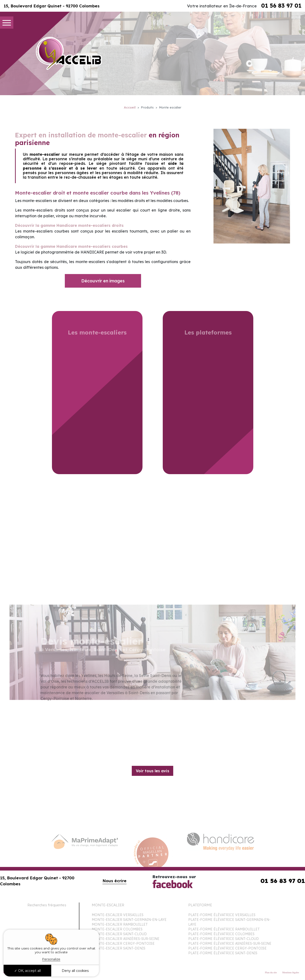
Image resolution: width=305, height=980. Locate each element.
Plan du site (271, 972)
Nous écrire (114, 881)
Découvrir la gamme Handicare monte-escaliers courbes (71, 246)
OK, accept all (28, 971)
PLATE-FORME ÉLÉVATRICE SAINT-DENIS (223, 953)
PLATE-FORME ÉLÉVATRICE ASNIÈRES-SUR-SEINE (230, 944)
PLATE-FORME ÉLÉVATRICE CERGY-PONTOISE (227, 948)
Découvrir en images (103, 281)
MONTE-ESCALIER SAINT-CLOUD (119, 934)
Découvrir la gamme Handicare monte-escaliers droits (69, 225)
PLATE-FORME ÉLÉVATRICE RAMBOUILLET (224, 929)
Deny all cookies (75, 971)
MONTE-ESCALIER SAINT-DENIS (119, 948)
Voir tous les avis (152, 771)
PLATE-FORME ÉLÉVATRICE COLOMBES (221, 934)
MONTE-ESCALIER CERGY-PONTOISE (123, 944)
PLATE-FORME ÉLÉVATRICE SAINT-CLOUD (224, 939)
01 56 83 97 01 (281, 6)
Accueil (130, 107)
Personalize (51, 959)
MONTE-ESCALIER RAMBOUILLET (120, 924)
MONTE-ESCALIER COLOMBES (117, 929)
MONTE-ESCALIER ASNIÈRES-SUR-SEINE (126, 939)
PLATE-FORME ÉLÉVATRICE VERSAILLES (222, 915)
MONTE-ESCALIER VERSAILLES (118, 915)
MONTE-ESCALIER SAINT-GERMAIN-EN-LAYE (129, 920)
